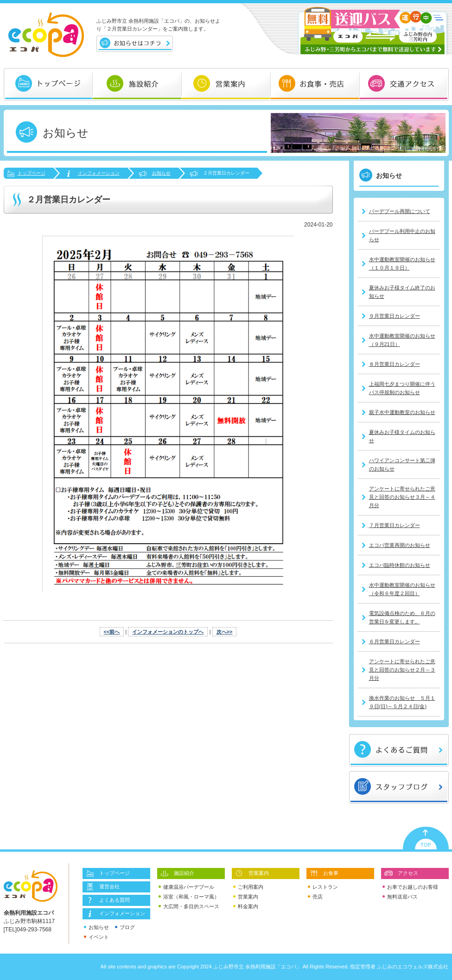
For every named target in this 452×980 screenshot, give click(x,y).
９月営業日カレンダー (395, 316)
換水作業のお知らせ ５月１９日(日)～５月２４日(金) (402, 702)
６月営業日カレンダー (395, 641)
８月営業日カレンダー (395, 364)
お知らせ (161, 173)
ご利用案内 (248, 887)
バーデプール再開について (400, 211)
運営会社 (102, 887)
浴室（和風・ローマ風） (189, 897)
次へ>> (225, 632)
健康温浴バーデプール (186, 887)
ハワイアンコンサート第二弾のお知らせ (402, 465)
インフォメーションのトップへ (168, 632)
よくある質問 (108, 900)
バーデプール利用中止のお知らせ (402, 235)
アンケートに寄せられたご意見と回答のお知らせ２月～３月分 (402, 670)
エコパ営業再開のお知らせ (400, 545)
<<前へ (112, 632)
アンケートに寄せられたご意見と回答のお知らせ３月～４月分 (402, 497)
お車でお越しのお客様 (410, 887)
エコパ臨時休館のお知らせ (400, 565)
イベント (96, 937)
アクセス (401, 873)
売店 (315, 897)
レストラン (323, 887)
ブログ (125, 927)
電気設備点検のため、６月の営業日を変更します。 (402, 617)
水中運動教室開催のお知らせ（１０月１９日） (402, 264)
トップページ (32, 173)
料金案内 (246, 907)
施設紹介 (177, 873)
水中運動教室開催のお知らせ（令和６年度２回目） (402, 589)
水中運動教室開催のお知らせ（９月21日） (402, 340)
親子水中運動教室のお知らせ (402, 412)
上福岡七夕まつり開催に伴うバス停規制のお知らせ (402, 388)
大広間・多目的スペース (189, 907)
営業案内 (252, 873)
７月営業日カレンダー (395, 525)
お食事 (324, 873)
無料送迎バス (400, 897)
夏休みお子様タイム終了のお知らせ (402, 292)
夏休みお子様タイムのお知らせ (402, 436)
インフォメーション (99, 173)
